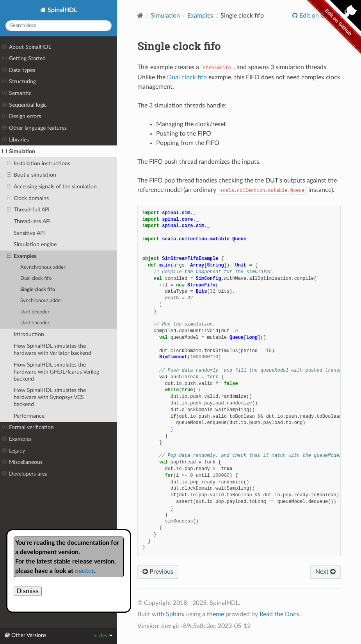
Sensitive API (29, 233)
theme (215, 614)
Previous (158, 572)
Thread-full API (28, 210)
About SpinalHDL (27, 47)
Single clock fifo (38, 290)
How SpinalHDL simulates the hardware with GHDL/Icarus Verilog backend (56, 372)
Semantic (17, 93)
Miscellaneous (22, 462)
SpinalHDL (61, 10)
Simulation (19, 152)
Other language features (35, 128)
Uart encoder (35, 323)
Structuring (19, 82)
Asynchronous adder (43, 267)
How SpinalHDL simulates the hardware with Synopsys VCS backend (50, 397)
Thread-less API (32, 221)
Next (325, 572)
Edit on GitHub (319, 16)
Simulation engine (35, 244)
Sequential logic (25, 105)
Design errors (22, 116)
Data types (19, 70)
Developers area (25, 474)
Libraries (16, 140)
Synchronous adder (41, 301)
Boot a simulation (32, 175)
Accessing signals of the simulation (52, 187)
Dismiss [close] (28, 591)
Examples (22, 256)
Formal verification (28, 428)
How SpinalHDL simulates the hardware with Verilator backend (52, 350)
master (84, 571)
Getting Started (24, 59)
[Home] (140, 15)
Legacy (14, 451)
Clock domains (28, 199)
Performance (29, 416)
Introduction (29, 334)
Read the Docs (279, 614)
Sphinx (175, 614)
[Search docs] (59, 26)
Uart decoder (35, 312)
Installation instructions (39, 164)
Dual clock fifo (36, 278)
